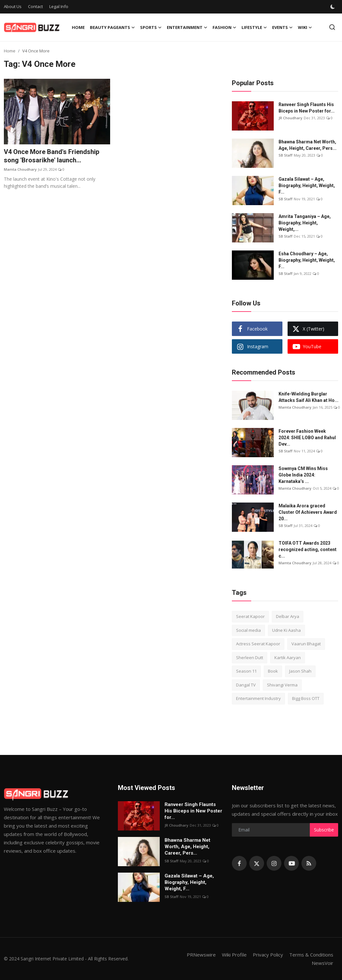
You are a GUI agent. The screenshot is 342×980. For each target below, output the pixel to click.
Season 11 (246, 671)
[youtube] (291, 863)
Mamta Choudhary (20, 169)
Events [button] (282, 27)
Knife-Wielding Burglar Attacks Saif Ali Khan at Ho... (309, 397)
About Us (13, 6)
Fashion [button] (224, 27)
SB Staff (285, 155)
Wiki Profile (234, 955)
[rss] (309, 863)
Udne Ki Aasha (286, 630)
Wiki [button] (305, 27)
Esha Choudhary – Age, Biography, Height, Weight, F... (307, 260)
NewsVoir (323, 963)
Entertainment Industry (258, 698)
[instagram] (274, 863)
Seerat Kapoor (250, 616)
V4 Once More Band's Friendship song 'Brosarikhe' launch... (52, 156)
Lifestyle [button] (254, 27)
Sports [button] (151, 27)
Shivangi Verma (282, 685)
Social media (248, 630)
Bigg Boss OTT (306, 698)
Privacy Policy (268, 955)
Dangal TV (246, 685)
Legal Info (59, 6)
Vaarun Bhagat (306, 644)
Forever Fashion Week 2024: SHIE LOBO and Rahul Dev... (307, 438)
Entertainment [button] (187, 27)
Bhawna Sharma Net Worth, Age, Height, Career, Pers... (308, 145)
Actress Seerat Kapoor (258, 644)
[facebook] (239, 863)
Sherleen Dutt (250, 658)
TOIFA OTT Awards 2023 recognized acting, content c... (308, 549)
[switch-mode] (333, 7)
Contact (35, 6)
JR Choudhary (290, 118)
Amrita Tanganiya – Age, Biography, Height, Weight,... (305, 223)
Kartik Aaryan (288, 658)
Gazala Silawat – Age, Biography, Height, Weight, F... (307, 186)
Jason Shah (300, 671)
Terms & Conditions (311, 955)
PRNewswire (201, 955)
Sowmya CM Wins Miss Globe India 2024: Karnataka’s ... (303, 475)
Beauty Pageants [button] (112, 27)
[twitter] (257, 863)
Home (78, 27)
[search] (332, 27)
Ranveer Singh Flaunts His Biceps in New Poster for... (307, 108)
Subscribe (324, 830)
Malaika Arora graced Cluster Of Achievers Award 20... (308, 512)
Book (273, 671)
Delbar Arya (288, 616)
